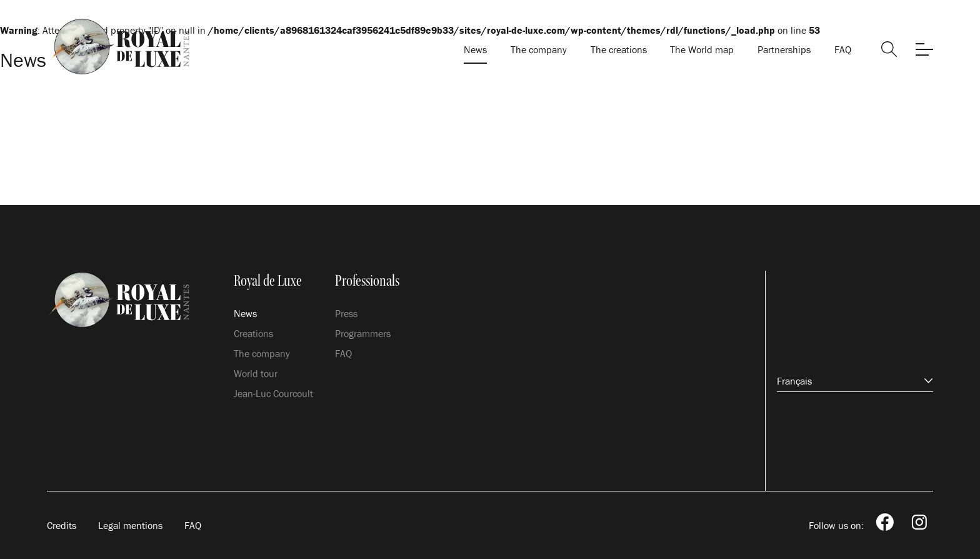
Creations (253, 333)
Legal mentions (130, 525)
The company (539, 49)
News (475, 49)
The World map (702, 49)
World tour (256, 373)
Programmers (363, 333)
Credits (62, 525)
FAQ (843, 49)
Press (346, 313)
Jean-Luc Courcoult (273, 393)
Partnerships (784, 49)
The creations (619, 49)
